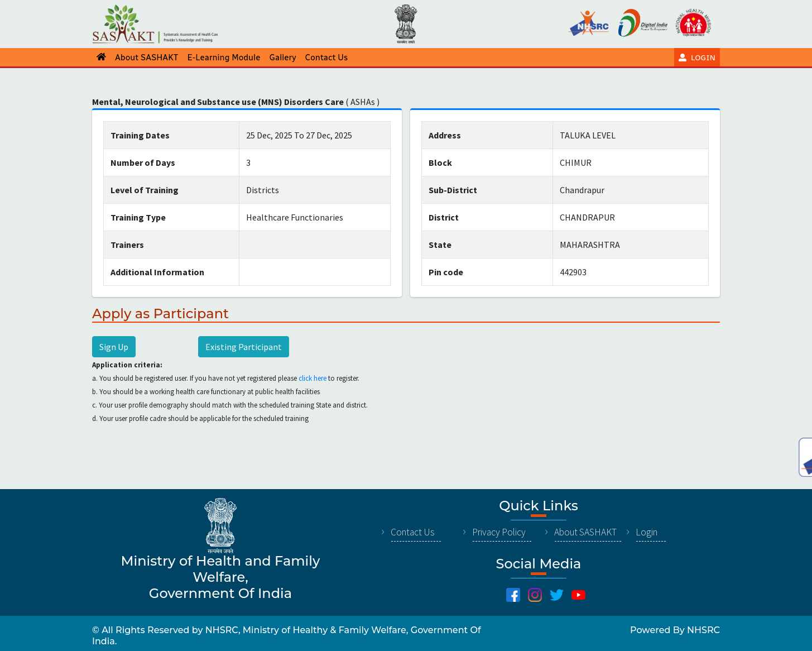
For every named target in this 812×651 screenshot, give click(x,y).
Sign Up (114, 347)
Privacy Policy (499, 532)
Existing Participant (244, 347)
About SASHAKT (585, 532)
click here (313, 378)
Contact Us (413, 532)
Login (647, 532)
